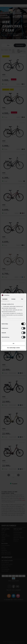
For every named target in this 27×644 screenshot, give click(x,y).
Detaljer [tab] (14, 299)
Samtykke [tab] (5, 299)
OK (13, 343)
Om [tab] (22, 299)
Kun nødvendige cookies (14, 348)
